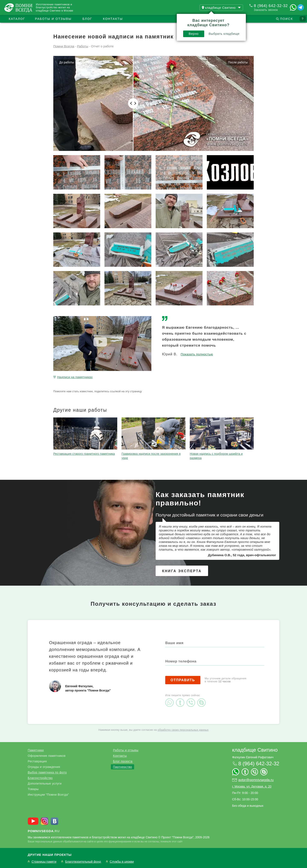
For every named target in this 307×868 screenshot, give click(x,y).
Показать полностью (197, 354)
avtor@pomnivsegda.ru (256, 780)
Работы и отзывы (53, 19)
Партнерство (122, 767)
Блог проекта (123, 761)
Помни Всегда (64, 46)
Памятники (36, 750)
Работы (83, 46)
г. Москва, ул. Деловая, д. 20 (252, 786)
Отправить (183, 680)
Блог (87, 19)
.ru (44, 831)
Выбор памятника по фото (47, 772)
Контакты (113, 19)
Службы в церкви (122, 862)
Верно (194, 34)
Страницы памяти (44, 862)
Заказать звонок (266, 10)
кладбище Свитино (255, 750)
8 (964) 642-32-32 (271, 6)
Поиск (287, 19)
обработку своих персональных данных (183, 730)
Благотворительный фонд (83, 862)
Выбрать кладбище (224, 34)
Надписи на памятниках (75, 377)
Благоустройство (40, 778)
